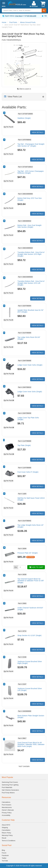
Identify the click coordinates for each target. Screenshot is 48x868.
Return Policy (6, 833)
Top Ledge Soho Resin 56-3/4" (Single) (29, 338)
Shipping (5, 827)
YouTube (5, 861)
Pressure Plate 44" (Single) (28, 553)
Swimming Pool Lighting (10, 785)
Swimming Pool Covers (10, 782)
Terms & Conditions (9, 841)
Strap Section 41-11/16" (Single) (29, 635)
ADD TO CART (36, 567)
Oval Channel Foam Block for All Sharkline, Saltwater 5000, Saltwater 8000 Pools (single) (31, 744)
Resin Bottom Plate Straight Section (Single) (31, 717)
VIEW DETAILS (38, 132)
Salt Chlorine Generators (10, 790)
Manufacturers (7, 807)
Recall (4, 838)
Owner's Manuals (8, 810)
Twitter (4, 858)
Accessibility (6, 815)
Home (4, 22)
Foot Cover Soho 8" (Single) (28, 472)
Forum (4, 853)
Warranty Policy (7, 835)
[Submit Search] (44, 10)
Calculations (6, 802)
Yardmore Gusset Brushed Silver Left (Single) (30, 689)
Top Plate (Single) (24, 445)
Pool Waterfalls (7, 787)
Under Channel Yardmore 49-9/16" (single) (30, 609)
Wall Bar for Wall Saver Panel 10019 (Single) (31, 499)
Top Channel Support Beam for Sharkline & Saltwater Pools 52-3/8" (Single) (31, 581)
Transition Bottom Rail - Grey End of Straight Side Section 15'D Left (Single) (31, 283)
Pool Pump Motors (8, 793)
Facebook (5, 855)
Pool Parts (13, 22)
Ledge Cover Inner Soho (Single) (30, 392)
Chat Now (18, 16)
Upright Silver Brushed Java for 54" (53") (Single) (31, 311)
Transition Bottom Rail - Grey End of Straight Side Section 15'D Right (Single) (31, 254)
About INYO (6, 825)
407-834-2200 (32, 16)
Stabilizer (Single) (24, 118)
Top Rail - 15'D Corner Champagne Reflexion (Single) (31, 172)
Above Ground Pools (28, 22)
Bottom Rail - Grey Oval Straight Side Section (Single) (29, 226)
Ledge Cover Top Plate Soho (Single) (28, 419)
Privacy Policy (7, 813)
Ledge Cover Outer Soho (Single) (30, 365)
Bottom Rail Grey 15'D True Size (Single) (30, 199)
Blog (3, 850)
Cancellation (6, 830)
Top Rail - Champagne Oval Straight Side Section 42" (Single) (31, 145)
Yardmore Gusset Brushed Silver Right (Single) (30, 662)
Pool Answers (7, 805)
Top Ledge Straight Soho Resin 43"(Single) (31, 526)
